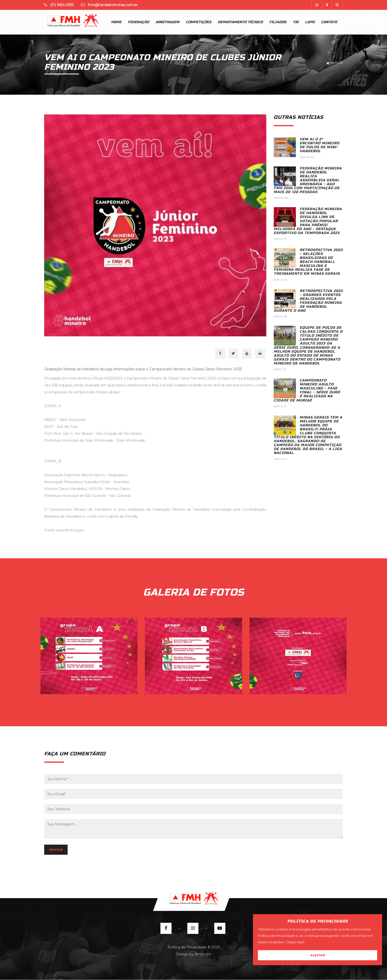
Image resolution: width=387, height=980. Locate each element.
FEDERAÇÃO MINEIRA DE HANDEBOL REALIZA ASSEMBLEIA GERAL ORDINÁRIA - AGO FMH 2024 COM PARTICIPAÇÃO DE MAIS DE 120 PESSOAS (308, 180)
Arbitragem (167, 22)
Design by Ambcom (194, 954)
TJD (296, 22)
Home (116, 22)
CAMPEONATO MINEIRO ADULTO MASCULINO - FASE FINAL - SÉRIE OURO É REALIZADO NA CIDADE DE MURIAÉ (307, 390)
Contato (329, 22)
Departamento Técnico (240, 22)
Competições (199, 22)
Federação (138, 22)
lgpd (310, 22)
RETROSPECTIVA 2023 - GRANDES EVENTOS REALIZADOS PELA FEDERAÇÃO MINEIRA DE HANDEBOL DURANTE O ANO (308, 301)
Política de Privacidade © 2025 (194, 947)
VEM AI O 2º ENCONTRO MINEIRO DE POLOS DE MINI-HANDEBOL (319, 145)
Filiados (278, 22)
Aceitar (318, 955)
